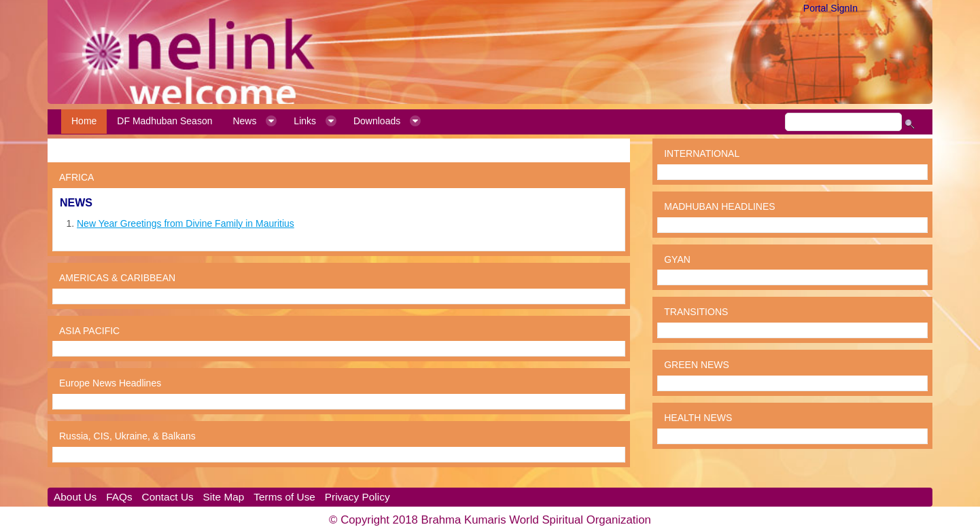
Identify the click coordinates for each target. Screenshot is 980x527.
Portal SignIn (830, 8)
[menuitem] (84, 122)
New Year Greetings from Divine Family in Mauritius (186, 223)
